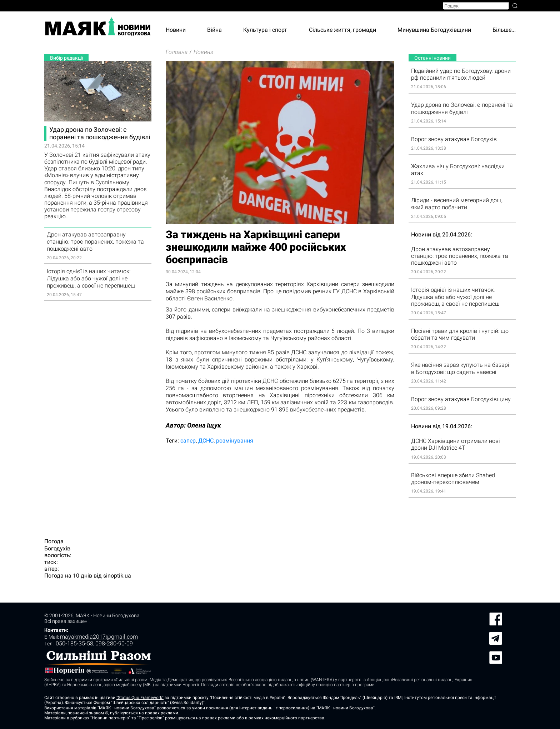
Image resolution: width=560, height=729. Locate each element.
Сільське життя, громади (342, 30)
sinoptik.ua (117, 576)
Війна (214, 30)
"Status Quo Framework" (140, 698)
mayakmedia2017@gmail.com (99, 637)
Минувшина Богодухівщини (434, 30)
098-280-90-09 (114, 643)
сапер (188, 441)
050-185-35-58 (74, 643)
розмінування (235, 441)
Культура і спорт (265, 30)
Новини (176, 30)
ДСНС (206, 441)
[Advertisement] (98, 415)
